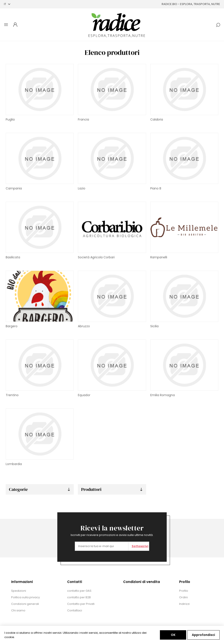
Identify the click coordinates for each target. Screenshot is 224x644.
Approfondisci (203, 635)
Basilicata (13, 257)
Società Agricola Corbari (96, 257)
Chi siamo (18, 610)
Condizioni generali (25, 604)
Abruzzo (84, 326)
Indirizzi (184, 604)
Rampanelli (159, 257)
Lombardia (14, 464)
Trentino (12, 395)
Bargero (12, 326)
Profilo (184, 591)
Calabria (157, 119)
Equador (84, 395)
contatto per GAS (79, 591)
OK (173, 635)
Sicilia (154, 326)
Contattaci (75, 610)
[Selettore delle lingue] (7, 4)
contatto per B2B (79, 597)
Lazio (82, 188)
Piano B (156, 188)
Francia (83, 119)
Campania (14, 188)
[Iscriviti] (102, 546)
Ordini (183, 597)
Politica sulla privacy (25, 597)
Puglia (10, 119)
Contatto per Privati (81, 604)
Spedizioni (19, 591)
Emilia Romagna (163, 395)
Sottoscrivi (140, 546)
